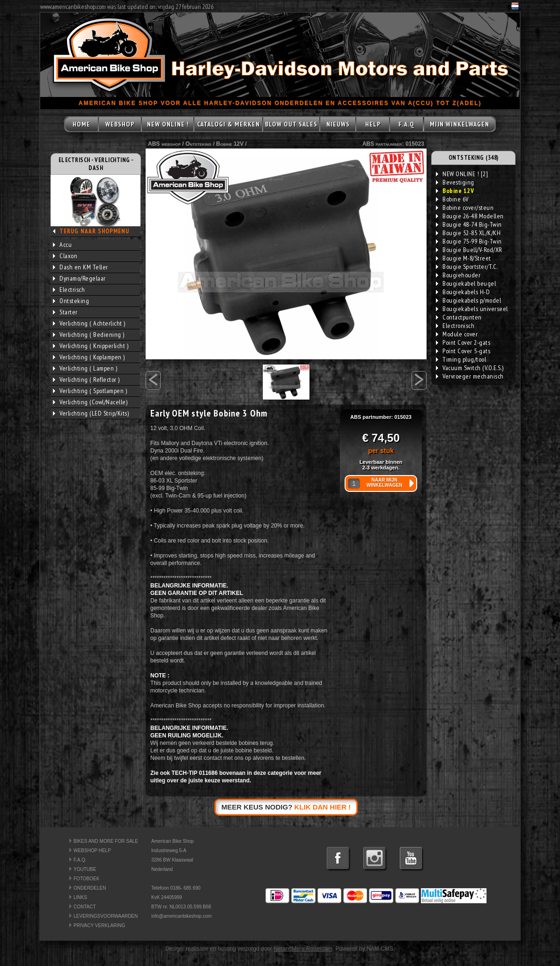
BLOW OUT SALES (291, 124)
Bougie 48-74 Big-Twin (469, 224)
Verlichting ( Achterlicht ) (89, 323)
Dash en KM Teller (81, 267)
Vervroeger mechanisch (470, 376)
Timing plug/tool (461, 359)
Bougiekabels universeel (472, 309)
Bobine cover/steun (465, 208)
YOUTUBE (85, 869)
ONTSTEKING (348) (474, 158)
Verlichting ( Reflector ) (86, 379)
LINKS (80, 897)
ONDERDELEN (90, 888)
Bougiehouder (458, 275)
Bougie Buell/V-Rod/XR (469, 250)
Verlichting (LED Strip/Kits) (91, 413)
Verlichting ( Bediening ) (89, 334)
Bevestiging (455, 182)
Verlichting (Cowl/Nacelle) (90, 402)
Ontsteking (71, 301)
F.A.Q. (80, 860)
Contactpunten (459, 317)
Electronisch (455, 326)
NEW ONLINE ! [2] (462, 174)
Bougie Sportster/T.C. (467, 267)
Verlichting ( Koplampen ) (89, 357)
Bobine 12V (230, 144)
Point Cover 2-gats (463, 342)
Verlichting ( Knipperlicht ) (91, 346)
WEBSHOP (120, 124)
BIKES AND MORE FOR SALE (106, 841)
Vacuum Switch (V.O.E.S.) (470, 368)
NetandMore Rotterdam (303, 949)
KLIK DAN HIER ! (323, 807)
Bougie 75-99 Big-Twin (469, 241)
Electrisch (69, 290)
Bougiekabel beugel (466, 283)
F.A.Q (406, 124)
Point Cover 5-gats (463, 351)
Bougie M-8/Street (464, 258)
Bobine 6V (452, 199)
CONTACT (85, 907)
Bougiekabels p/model (468, 300)
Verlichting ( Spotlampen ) (90, 391)
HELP (373, 124)
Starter (65, 312)
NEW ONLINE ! (168, 124)
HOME (81, 124)
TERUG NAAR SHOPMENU (94, 231)
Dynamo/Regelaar (79, 278)
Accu (62, 245)
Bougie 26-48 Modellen (470, 216)
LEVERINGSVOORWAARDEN (106, 916)
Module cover (457, 334)
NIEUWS (338, 124)
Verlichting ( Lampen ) (85, 368)
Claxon (65, 256)
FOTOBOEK (86, 879)
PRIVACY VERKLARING (99, 925)
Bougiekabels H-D (463, 292)
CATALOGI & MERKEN (228, 124)
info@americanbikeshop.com (181, 916)
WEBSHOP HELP (92, 851)
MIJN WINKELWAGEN (460, 124)
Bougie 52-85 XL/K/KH (468, 233)
